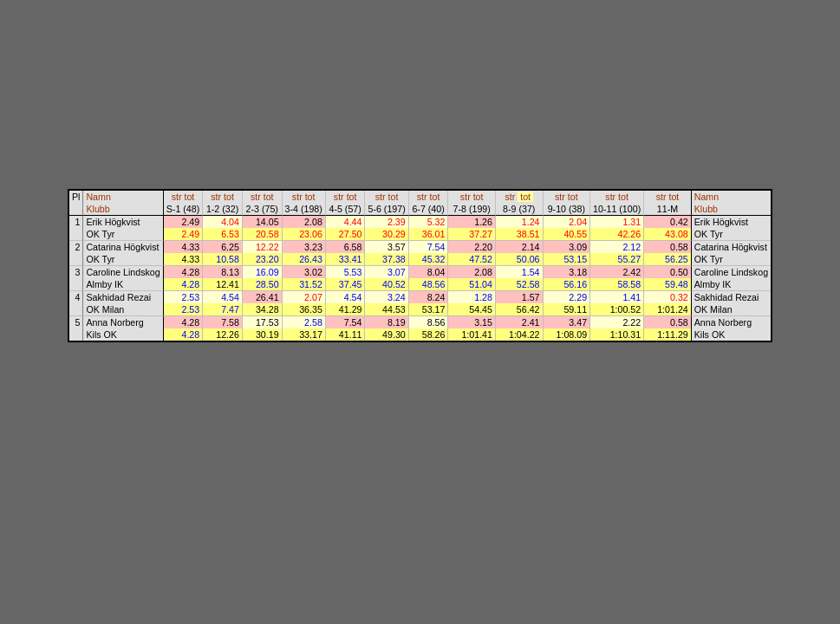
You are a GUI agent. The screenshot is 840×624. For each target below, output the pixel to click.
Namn (98, 197)
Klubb (98, 209)
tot (189, 197)
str (177, 197)
